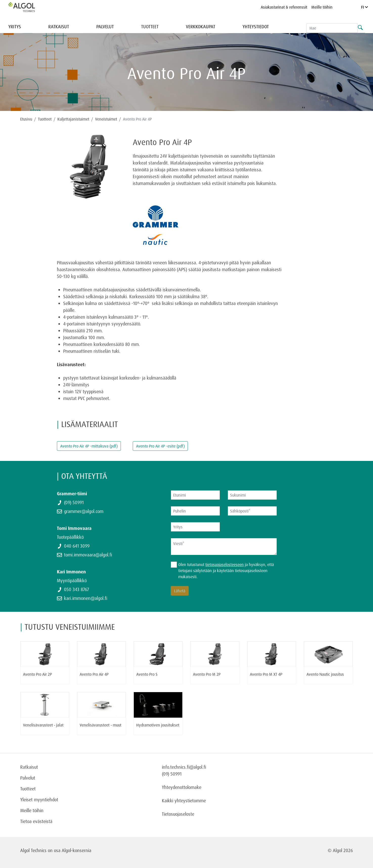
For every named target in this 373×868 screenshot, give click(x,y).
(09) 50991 (74, 502)
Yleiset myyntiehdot (39, 800)
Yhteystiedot (256, 27)
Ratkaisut (59, 27)
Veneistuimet (106, 119)
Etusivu (26, 119)
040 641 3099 (77, 546)
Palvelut (105, 27)
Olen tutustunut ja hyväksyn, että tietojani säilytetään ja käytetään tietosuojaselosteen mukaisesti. (226, 571)
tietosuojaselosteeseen (225, 565)
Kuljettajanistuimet (73, 119)
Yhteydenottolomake (182, 787)
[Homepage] (27, 7)
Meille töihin (322, 7)
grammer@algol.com (84, 511)
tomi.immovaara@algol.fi (88, 555)
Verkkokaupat (201, 27)
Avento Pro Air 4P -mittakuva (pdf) (89, 446)
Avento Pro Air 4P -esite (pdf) (160, 446)
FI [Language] (365, 7)
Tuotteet (150, 27)
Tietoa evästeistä (36, 821)
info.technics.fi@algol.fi (184, 767)
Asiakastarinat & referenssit (284, 7)
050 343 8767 (76, 589)
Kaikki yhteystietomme (184, 801)
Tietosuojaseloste (178, 814)
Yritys (15, 27)
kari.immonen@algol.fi (86, 598)
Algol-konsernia (76, 850)
